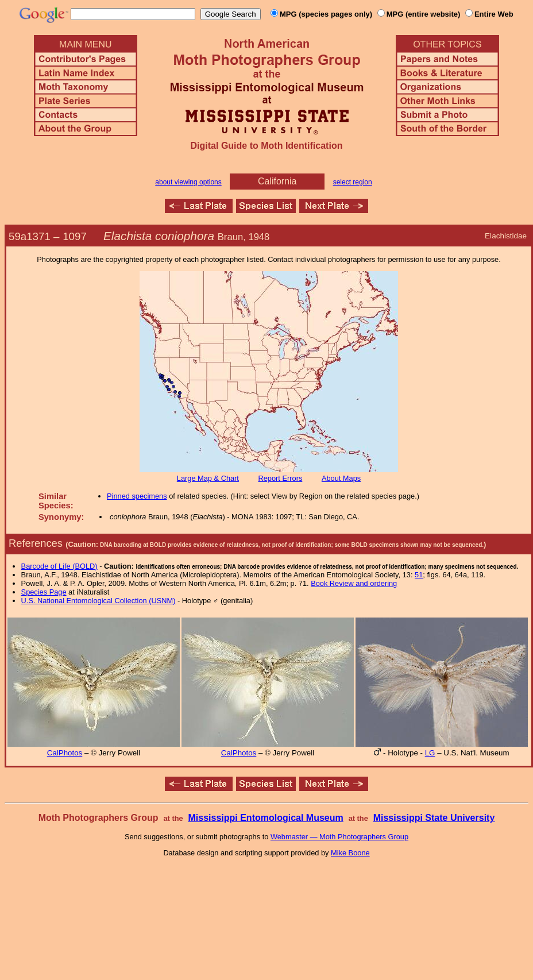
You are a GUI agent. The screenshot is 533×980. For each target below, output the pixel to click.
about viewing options (188, 182)
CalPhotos (65, 753)
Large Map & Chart (208, 478)
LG (430, 753)
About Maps (341, 478)
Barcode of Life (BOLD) (59, 566)
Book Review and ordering (354, 583)
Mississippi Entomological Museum (265, 818)
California (277, 181)
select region (353, 182)
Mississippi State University (434, 818)
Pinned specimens (137, 496)
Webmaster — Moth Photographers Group (339, 837)
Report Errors (281, 478)
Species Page (44, 592)
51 (419, 575)
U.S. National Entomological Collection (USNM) (99, 601)
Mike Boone (350, 853)
